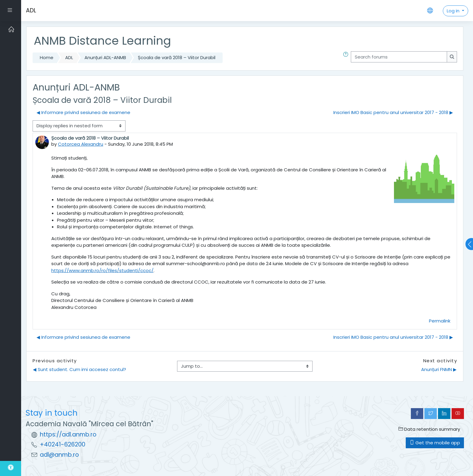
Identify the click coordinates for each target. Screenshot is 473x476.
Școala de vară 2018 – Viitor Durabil (177, 57)
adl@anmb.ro (59, 455)
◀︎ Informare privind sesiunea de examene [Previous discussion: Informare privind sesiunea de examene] (83, 112)
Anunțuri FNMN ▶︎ (439, 369)
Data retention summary (429, 429)
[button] (347, 58)
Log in (454, 11)
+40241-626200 (63, 444)
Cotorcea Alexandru (81, 144)
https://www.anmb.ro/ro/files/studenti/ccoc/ (102, 270)
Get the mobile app (435, 443)
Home (47, 57)
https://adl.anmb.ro (68, 435)
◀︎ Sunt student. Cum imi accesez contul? (79, 369)
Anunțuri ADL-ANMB (105, 57)
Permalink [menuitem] (440, 321)
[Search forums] (399, 57)
